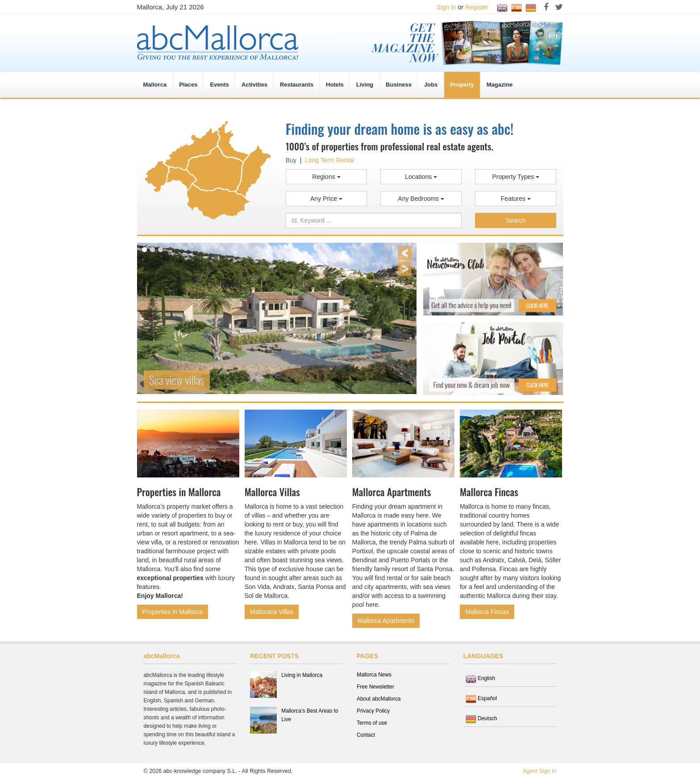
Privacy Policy (373, 711)
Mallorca (155, 85)
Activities (254, 85)
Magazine (500, 85)
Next (404, 269)
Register (477, 7)
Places (188, 85)
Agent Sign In (540, 771)
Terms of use (372, 723)
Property (462, 85)
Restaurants (297, 85)
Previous (405, 253)
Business (399, 85)
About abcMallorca (379, 699)
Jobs (431, 85)
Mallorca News (374, 675)
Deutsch (481, 718)
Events (219, 85)
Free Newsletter (375, 687)
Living (365, 85)
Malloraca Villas (272, 612)
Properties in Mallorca (173, 612)
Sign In (446, 7)
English (480, 678)
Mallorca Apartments (386, 621)
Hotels (335, 85)
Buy (291, 160)
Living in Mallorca (302, 675)
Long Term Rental (329, 160)
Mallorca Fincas (487, 612)
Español (481, 698)
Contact (366, 735)
